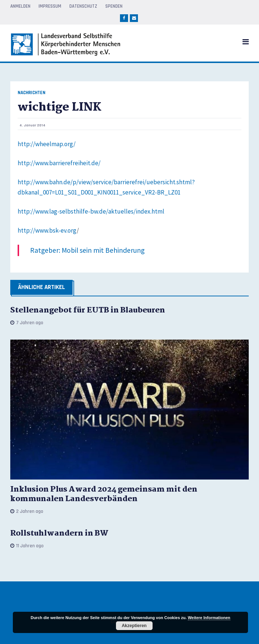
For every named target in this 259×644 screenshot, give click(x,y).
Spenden (114, 6)
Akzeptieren (134, 626)
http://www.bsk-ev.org (47, 230)
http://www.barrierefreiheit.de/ (59, 163)
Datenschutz (83, 6)
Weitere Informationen (209, 618)
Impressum (50, 6)
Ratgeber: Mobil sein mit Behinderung (87, 250)
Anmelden (20, 6)
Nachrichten (32, 93)
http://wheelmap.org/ (47, 144)
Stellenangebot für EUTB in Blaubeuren (88, 310)
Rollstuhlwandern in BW (59, 533)
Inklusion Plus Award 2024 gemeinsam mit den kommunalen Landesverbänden (104, 494)
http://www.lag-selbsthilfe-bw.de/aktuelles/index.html (91, 211)
